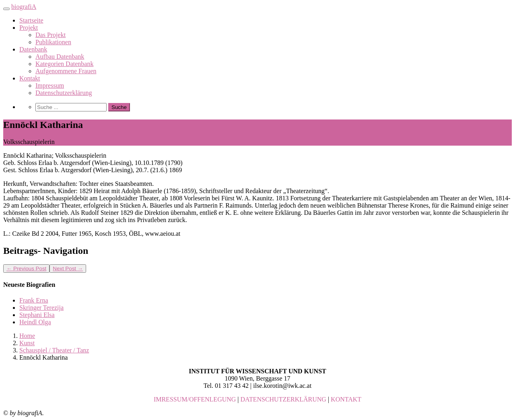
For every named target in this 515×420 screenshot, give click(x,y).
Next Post (68, 269)
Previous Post (26, 269)
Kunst (27, 343)
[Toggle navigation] (6, 9)
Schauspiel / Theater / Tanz (54, 350)
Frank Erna (34, 300)
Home (27, 336)
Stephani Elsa (37, 315)
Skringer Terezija (41, 308)
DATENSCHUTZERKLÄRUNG (283, 399)
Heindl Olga (35, 322)
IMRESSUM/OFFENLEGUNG (195, 399)
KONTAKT (346, 399)
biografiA (24, 7)
